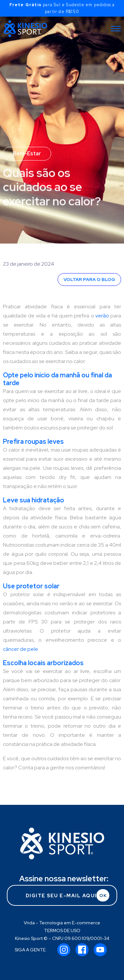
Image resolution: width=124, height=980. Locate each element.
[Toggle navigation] (116, 29)
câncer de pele (21, 649)
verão (102, 316)
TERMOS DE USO (62, 931)
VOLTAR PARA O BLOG (89, 279)
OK (103, 895)
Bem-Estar (27, 154)
